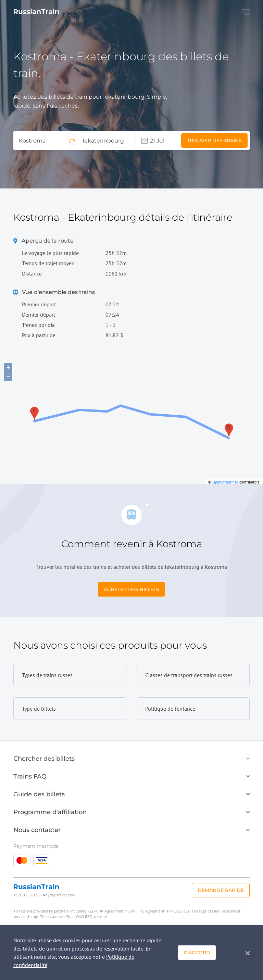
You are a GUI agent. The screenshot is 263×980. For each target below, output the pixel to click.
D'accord (197, 953)
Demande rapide (221, 890)
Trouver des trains (214, 140)
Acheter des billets (131, 589)
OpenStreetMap (225, 482)
